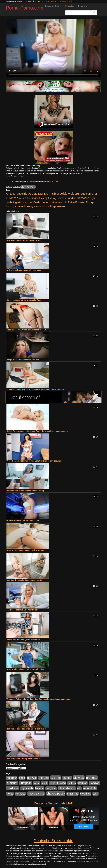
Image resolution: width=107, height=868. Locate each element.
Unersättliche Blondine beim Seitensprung (25, 491)
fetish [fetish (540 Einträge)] (28, 198)
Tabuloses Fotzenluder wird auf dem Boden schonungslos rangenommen (39, 699)
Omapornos (65, 1)
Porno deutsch (52, 1)
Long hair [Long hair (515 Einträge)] (27, 202)
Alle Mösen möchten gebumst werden (23, 639)
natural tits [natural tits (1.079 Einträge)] (61, 202)
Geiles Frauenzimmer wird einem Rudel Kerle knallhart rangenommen (37, 431)
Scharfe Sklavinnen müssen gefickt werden (25, 550)
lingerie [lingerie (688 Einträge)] (17, 202)
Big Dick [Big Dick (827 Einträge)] (38, 194)
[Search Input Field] (79, 13)
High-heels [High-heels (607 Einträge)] (27, 788)
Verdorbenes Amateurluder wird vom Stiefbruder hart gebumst (34, 461)
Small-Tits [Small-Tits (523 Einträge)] (39, 206)
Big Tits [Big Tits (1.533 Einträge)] (49, 194)
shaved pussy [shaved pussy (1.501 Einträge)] (24, 206)
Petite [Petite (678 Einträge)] (71, 202)
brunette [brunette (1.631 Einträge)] (80, 194)
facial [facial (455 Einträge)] (22, 198)
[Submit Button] (94, 13)
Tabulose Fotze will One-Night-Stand (22, 610)
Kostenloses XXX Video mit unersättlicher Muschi (28, 330)
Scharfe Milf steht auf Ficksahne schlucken (25, 669)
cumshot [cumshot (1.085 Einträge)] (91, 194)
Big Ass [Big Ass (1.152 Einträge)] (28, 194)
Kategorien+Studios (53, 6)
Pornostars (70, 6)
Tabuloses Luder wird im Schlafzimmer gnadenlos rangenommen (35, 389)
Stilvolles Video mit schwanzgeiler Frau (24, 300)
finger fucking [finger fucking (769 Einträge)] (40, 198)
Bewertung (83, 6)
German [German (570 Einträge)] (61, 198)
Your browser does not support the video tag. (53, 48)
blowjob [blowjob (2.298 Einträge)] (69, 193)
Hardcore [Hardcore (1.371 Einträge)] (83, 198)
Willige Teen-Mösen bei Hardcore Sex (23, 360)
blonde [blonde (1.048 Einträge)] (59, 194)
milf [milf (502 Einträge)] (52, 202)
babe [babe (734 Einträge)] (20, 194)
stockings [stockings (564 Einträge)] (51, 206)
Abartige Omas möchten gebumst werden (25, 580)
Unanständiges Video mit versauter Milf (24, 240)
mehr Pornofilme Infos (15, 176)
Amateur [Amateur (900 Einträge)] (11, 194)
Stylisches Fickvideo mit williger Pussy (24, 270)
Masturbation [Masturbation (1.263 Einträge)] (41, 202)
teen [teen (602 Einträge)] (59, 206)
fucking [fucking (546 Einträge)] (52, 198)
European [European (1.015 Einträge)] (12, 198)
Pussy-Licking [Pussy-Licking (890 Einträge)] (36, 794)
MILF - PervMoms (28, 187)
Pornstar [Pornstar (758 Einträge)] (80, 202)
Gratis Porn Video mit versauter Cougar (24, 520)
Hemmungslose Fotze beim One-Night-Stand (26, 729)
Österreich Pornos (25, 1)
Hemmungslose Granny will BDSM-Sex (24, 759)
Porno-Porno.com (25, 8)
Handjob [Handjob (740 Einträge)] (71, 198)
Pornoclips (39, 1)
